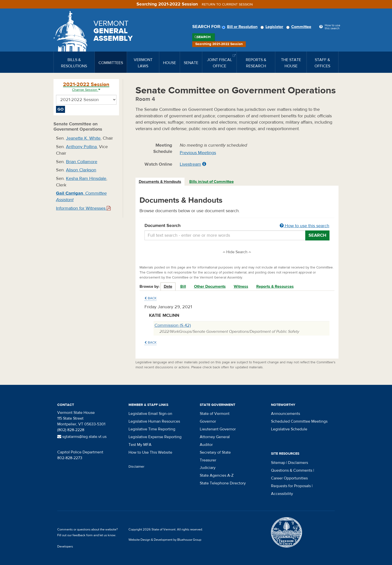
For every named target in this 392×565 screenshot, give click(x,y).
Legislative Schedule (289, 429)
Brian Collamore (82, 162)
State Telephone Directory (223, 483)
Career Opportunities (289, 478)
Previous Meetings (198, 153)
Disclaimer (136, 467)
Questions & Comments (292, 470)
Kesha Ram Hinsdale (86, 179)
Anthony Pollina (81, 147)
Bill (183, 287)
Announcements (285, 414)
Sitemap (278, 463)
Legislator (273, 27)
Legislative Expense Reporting (155, 437)
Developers (65, 546)
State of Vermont (215, 414)
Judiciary (208, 468)
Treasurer (208, 460)
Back (150, 298)
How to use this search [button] (304, 226)
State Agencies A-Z (217, 475)
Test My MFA (140, 445)
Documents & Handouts (160, 182)
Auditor (206, 445)
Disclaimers (298, 463)
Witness (241, 287)
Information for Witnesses (83, 208)
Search (204, 37)
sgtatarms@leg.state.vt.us (82, 437)
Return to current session (227, 5)
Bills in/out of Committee (211, 182)
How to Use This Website (150, 452)
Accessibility (282, 494)
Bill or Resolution (240, 27)
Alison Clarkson (81, 170)
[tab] (160, 182)
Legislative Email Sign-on (150, 414)
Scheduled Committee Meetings (299, 421)
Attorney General (215, 437)
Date (168, 287)
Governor (208, 421)
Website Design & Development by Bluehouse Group (165, 540)
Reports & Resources (275, 287)
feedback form (83, 535)
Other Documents (210, 287)
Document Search (237, 226)
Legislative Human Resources (154, 421)
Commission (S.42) (173, 325)
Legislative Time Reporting (152, 429)
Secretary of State (215, 452)
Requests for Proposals (291, 486)
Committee (299, 27)
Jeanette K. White (83, 138)
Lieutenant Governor (218, 429)
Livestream (190, 164)
